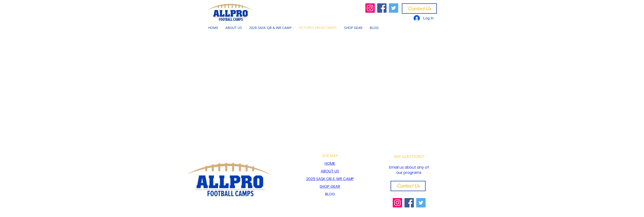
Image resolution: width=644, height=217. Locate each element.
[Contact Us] (419, 9)
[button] (234, 28)
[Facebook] (382, 8)
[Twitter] (394, 8)
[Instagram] (370, 8)
